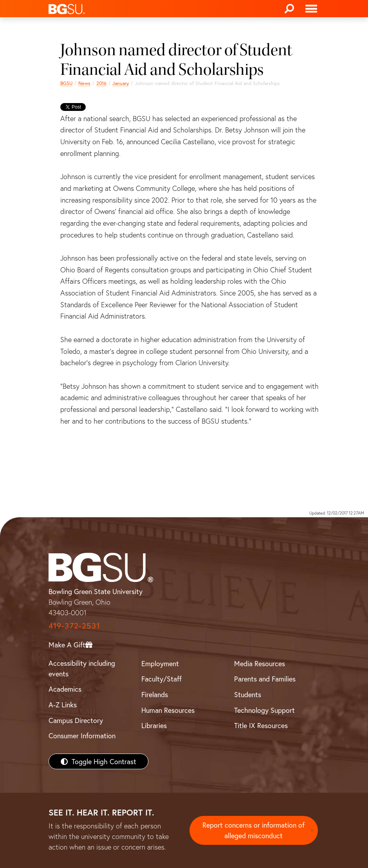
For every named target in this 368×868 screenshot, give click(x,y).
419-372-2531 (74, 626)
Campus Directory (76, 720)
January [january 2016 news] (121, 83)
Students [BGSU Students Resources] (248, 694)
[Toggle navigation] (311, 9)
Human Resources (168, 710)
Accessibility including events (82, 668)
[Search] (289, 9)
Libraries (154, 725)
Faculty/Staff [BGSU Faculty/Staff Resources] (161, 679)
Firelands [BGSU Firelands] (155, 694)
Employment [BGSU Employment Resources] (160, 663)
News (84, 83)
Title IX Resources (261, 725)
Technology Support (264, 710)
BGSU (66, 83)
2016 (101, 83)
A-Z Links (63, 705)
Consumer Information (82, 736)
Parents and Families (265, 679)
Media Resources (260, 663)
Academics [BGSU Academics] (65, 689)
